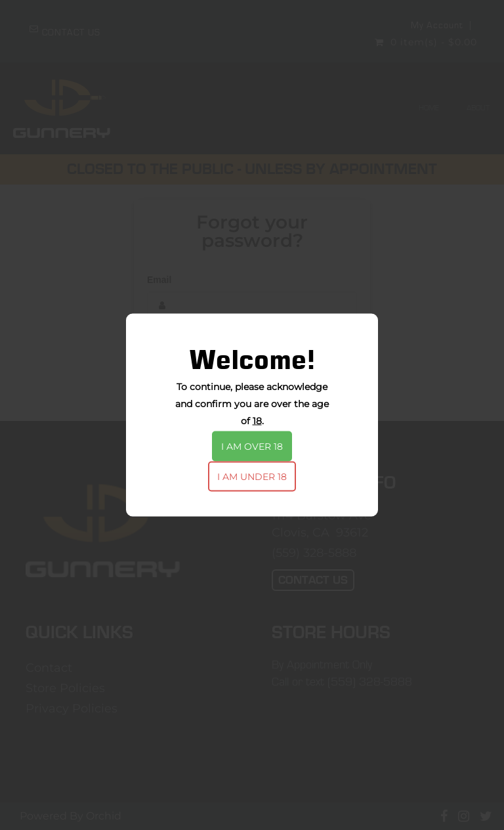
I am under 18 (252, 477)
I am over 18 (252, 447)
